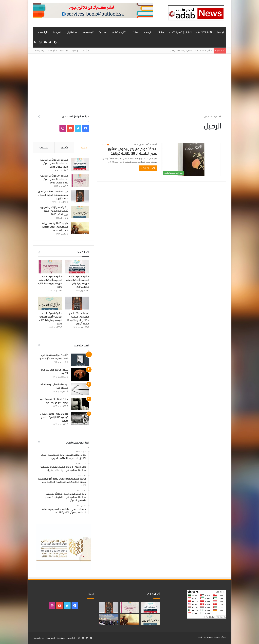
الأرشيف (44, 32)
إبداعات (161, 32)
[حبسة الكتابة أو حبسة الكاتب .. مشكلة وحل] (80, 389)
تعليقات (44, 148)
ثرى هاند (202, 637)
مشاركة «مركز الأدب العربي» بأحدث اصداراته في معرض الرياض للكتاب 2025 (54, 163)
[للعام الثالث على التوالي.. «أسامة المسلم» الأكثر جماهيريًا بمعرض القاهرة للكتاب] (109, 620)
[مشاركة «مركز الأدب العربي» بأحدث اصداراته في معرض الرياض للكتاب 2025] (80, 165)
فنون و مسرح (88, 32)
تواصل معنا (40, 51)
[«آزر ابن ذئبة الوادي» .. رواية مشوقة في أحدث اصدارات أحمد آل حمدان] (80, 228)
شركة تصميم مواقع (216, 637)
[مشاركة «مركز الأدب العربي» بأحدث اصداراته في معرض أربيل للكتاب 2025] (80, 212)
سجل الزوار (72, 32)
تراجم (148, 32)
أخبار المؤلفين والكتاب (181, 32)
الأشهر (64, 148)
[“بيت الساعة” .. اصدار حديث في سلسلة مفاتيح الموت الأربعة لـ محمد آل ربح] (80, 196)
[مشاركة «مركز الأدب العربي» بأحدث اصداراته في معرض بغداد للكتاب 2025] (80, 180)
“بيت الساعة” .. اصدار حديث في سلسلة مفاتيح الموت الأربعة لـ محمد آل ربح (53, 195)
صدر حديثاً (103, 32)
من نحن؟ (64, 51)
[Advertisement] (129, 82)
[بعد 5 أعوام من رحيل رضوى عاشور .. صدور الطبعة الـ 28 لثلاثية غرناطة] (191, 160)
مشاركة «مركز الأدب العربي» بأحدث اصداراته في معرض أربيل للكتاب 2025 (54, 211)
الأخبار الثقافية (205, 32)
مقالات (136, 32)
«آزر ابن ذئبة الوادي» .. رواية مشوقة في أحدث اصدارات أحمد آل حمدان (55, 227)
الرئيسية (220, 32)
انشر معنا (57, 32)
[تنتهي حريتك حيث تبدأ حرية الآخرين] (80, 374)
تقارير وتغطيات (119, 32)
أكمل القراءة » (148, 168)
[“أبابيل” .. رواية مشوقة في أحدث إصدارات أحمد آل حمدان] (80, 360)
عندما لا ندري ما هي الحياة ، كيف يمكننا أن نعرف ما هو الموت (54, 417)
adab (153, 144)
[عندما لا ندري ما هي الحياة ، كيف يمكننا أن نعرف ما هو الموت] (80, 419)
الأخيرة (84, 148)
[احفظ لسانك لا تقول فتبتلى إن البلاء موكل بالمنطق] (80, 404)
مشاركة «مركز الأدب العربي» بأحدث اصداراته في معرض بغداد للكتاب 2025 (54, 179)
